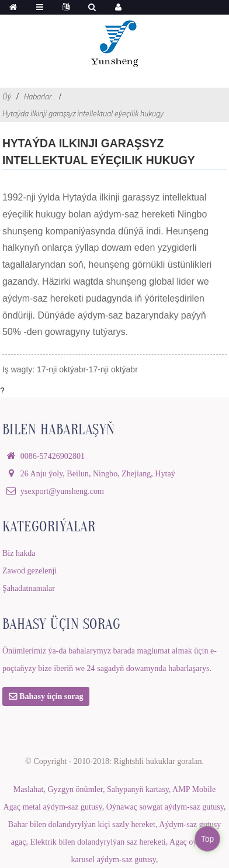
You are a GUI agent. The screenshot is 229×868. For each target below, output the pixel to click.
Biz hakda (19, 553)
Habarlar (38, 96)
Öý (7, 96)
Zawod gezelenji (30, 570)
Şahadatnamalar (29, 588)
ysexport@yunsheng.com (62, 491)
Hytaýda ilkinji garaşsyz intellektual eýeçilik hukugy (83, 113)
